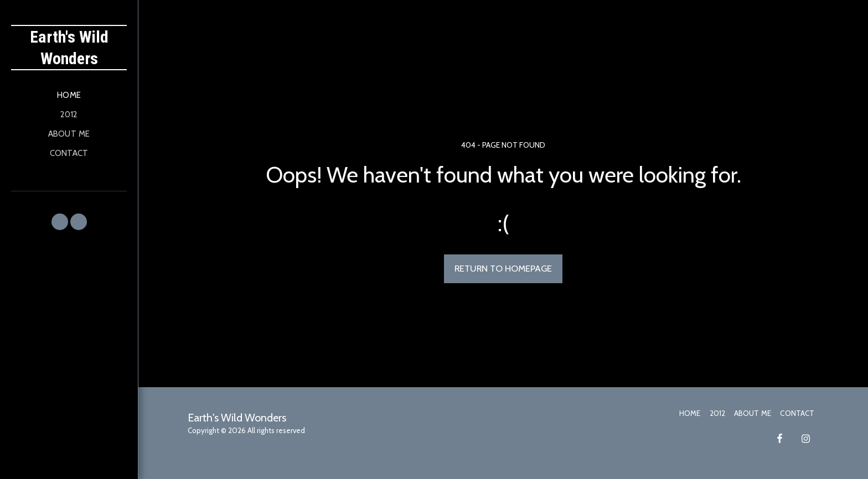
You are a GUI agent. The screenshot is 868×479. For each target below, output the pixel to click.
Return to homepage (503, 268)
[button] (60, 222)
